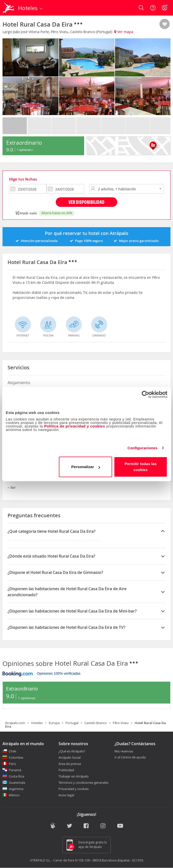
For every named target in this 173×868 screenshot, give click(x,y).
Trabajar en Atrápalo (74, 776)
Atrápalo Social (70, 757)
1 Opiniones (25, 150)
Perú (12, 764)
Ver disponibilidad (86, 202)
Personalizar (86, 467)
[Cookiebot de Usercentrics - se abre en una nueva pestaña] (145, 394)
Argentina (16, 789)
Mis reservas (124, 751)
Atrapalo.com (15, 723)
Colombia (16, 757)
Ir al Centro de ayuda (130, 757)
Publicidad (66, 770)
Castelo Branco (96, 723)
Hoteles (37, 723)
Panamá (15, 770)
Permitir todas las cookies (141, 467)
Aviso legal (66, 795)
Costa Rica (16, 776)
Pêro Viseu (121, 723)
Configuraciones (143, 448)
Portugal (72, 723)
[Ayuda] (153, 8)
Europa (54, 723)
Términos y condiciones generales (83, 783)
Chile (12, 751)
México (14, 795)
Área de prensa (70, 764)
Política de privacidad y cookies (75, 426)
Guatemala (17, 783)
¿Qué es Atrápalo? (72, 751)
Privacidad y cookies (74, 789)
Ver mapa (124, 32)
